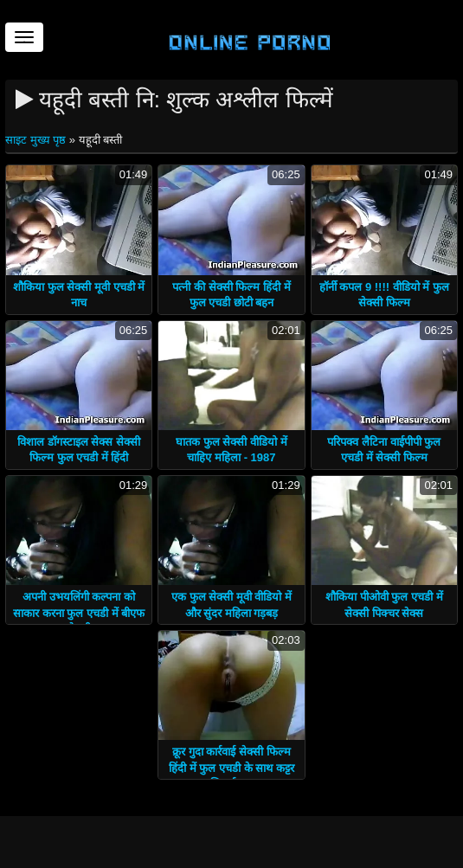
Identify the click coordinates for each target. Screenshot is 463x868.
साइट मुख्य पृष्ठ (37, 140)
